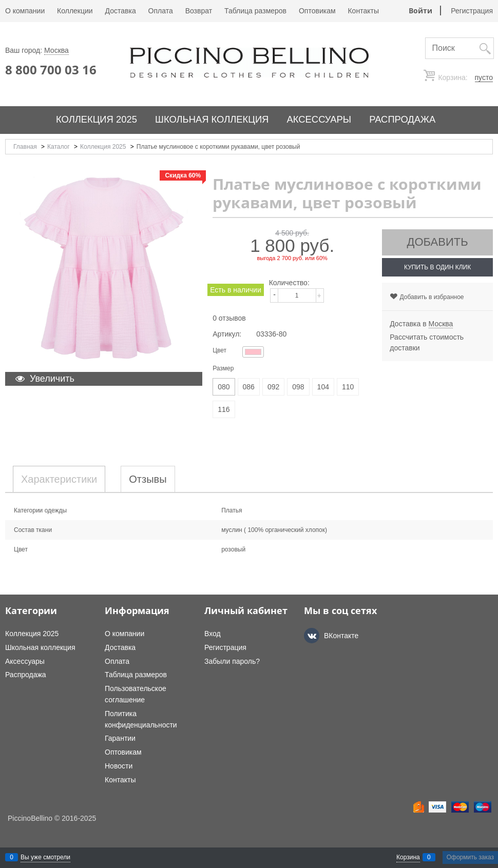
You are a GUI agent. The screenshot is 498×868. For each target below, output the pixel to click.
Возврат (199, 11)
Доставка (121, 11)
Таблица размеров (255, 11)
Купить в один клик (437, 267)
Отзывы (148, 479)
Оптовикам (317, 11)
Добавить (438, 242)
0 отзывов (229, 318)
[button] (321, 289)
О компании (25, 11)
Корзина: (465, 78)
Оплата (161, 11)
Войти (420, 11)
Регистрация (472, 11)
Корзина (408, 857)
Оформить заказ (470, 857)
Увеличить (52, 379)
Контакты (363, 11)
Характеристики (59, 479)
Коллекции (75, 11)
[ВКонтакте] (312, 636)
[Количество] (297, 295)
